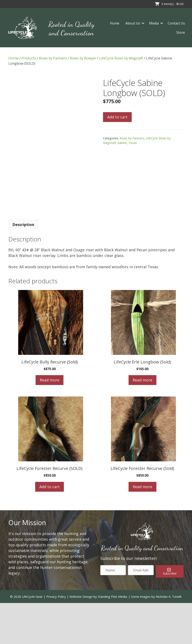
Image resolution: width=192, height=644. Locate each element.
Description (23, 265)
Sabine (122, 143)
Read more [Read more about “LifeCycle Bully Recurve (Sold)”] (50, 421)
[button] (6, 4)
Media (154, 23)
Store (181, 32)
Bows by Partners (53, 58)
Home (115, 23)
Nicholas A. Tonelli (169, 637)
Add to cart (117, 117)
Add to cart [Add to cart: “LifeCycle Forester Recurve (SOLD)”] (50, 527)
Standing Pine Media (112, 637)
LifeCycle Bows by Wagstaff (121, 58)
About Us (133, 23)
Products (29, 58)
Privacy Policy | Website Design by (72, 637)
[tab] (23, 265)
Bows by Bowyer (83, 58)
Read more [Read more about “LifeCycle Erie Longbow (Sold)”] (142, 421)
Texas (133, 143)
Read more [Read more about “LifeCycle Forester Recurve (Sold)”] (142, 527)
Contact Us (176, 23)
